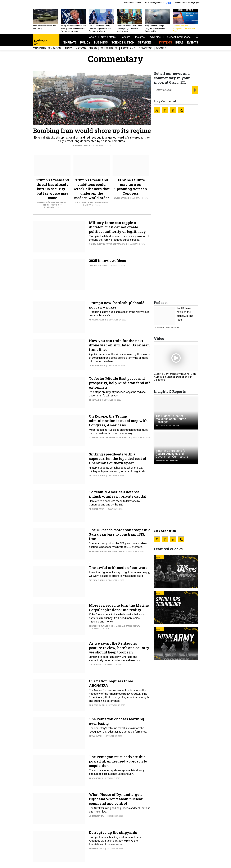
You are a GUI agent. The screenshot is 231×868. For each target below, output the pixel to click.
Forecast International (178, 37)
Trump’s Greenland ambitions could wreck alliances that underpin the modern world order (92, 189)
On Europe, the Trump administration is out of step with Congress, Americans (118, 421)
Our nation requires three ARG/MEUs (111, 683)
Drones (161, 48)
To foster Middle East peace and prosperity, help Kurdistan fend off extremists (119, 383)
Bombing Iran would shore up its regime (92, 131)
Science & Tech (123, 42)
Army (68, 48)
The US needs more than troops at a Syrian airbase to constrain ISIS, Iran (120, 534)
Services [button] (145, 42)
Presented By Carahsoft (167, 461)
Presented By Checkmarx (167, 426)
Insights (140, 37)
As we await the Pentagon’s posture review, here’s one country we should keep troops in (119, 648)
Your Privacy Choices (158, 3)
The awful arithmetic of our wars (118, 568)
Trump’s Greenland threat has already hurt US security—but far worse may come (53, 189)
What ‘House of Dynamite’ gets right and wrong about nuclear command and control (116, 799)
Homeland (128, 48)
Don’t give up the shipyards (113, 832)
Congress (146, 48)
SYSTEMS (165, 42)
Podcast (125, 37)
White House (109, 48)
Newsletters (108, 37)
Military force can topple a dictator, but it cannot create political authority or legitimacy (117, 227)
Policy (85, 42)
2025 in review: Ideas (107, 261)
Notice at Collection (132, 3)
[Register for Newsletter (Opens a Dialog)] (195, 90)
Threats (70, 42)
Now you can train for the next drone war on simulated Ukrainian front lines (119, 345)
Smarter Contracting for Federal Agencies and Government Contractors (172, 454)
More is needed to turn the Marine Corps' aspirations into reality (119, 608)
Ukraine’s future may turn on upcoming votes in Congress (131, 187)
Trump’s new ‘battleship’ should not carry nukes (117, 305)
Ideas (180, 42)
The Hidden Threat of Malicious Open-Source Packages (171, 419)
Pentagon (54, 48)
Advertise (155, 37)
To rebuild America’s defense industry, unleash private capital (118, 494)
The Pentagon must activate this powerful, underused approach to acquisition (118, 761)
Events (193, 42)
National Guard (86, 48)
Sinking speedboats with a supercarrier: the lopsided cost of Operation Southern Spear (118, 459)
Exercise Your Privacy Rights (187, 3)
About (93, 37)
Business (101, 42)
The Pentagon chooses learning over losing (117, 721)
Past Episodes (172, 328)
